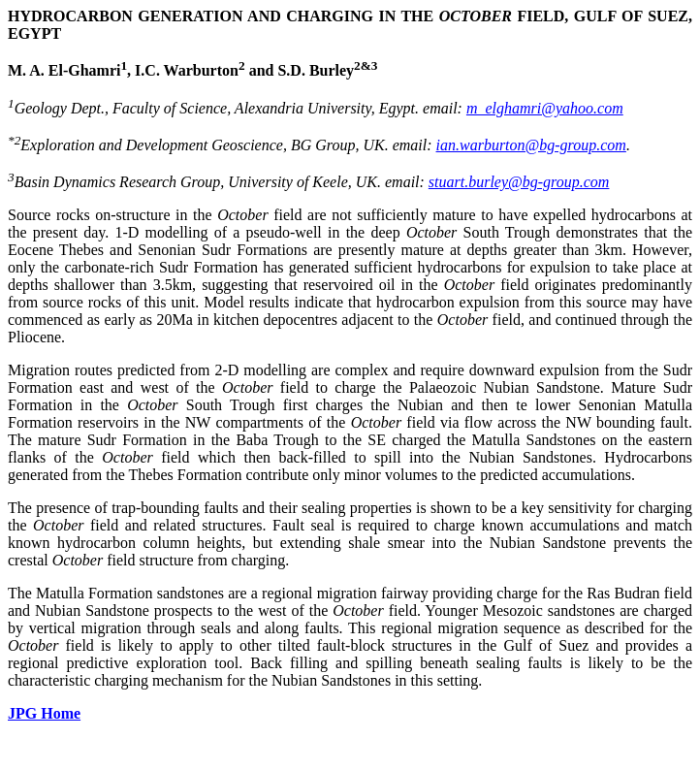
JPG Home (44, 713)
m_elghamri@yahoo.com (545, 108)
